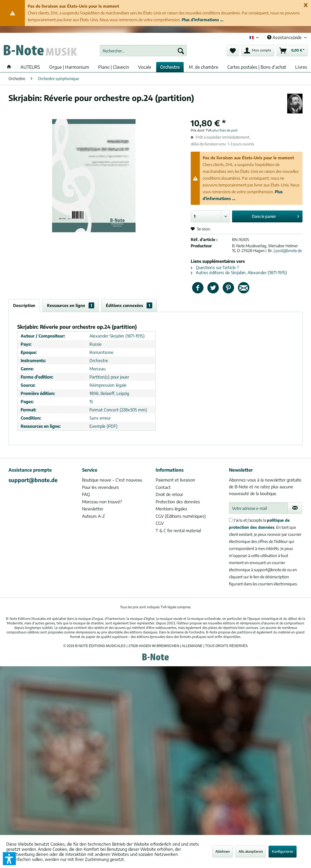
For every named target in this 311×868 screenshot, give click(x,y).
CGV (160, 523)
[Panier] (292, 51)
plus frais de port (225, 130)
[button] (9, 859)
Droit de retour (169, 494)
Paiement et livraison (175, 480)
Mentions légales (171, 509)
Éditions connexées (129, 305)
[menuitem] (143, 51)
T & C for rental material (178, 530)
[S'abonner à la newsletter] (295, 508)
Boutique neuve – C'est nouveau (112, 480)
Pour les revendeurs (100, 487)
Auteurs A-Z (94, 516)
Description (24, 305)
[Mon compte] (258, 51)
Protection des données (178, 502)
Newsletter (93, 509)
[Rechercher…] (143, 51)
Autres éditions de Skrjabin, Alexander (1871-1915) (239, 272)
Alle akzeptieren (251, 851)
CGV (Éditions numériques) (181, 516)
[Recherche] (181, 51)
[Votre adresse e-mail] (258, 508)
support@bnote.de (33, 480)
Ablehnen (223, 851)
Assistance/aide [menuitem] (285, 37)
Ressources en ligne (71, 305)
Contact (163, 487)
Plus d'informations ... (203, 20)
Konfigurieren (283, 851)
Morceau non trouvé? (102, 502)
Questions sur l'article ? (215, 267)
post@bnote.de (289, 251)
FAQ (86, 494)
